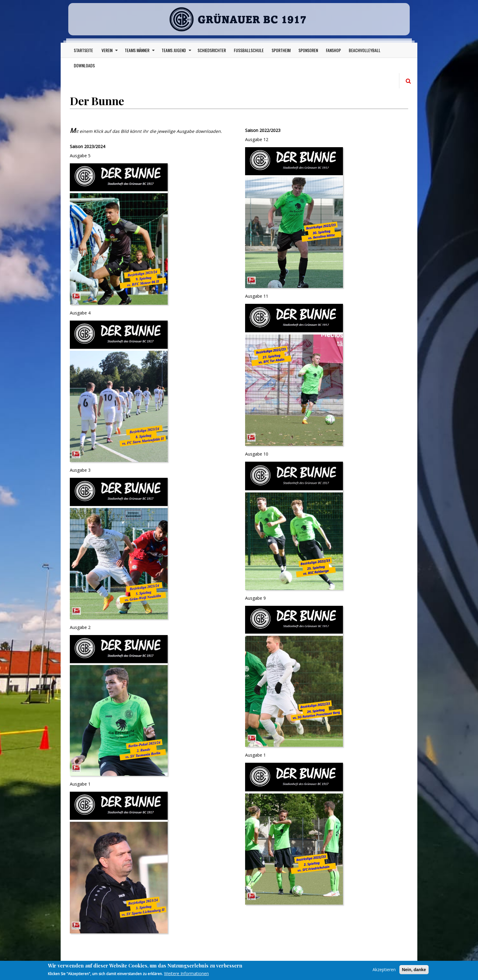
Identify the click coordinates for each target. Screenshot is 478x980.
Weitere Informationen (186, 973)
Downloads (84, 67)
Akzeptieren (384, 969)
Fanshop (333, 52)
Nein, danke (414, 970)
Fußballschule (249, 52)
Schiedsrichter (212, 52)
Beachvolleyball (365, 52)
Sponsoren (308, 52)
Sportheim (281, 52)
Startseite (83, 52)
